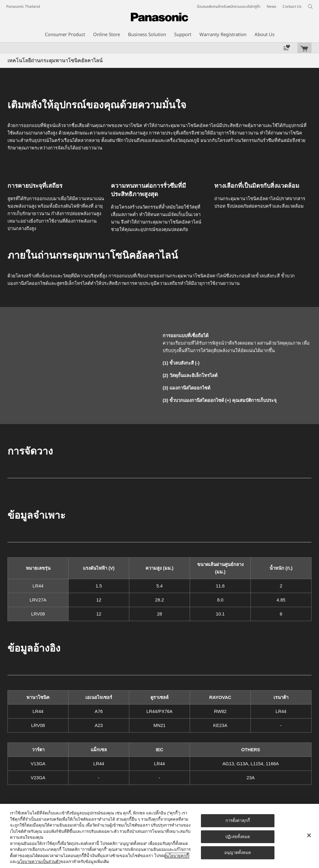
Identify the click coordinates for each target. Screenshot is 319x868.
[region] (159, 836)
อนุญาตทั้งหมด (238, 853)
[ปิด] (309, 835)
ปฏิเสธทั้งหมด (238, 837)
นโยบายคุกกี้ (177, 856)
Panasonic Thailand (23, 7)
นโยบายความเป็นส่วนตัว (39, 862)
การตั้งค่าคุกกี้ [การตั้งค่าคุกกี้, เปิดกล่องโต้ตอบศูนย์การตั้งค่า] (238, 821)
